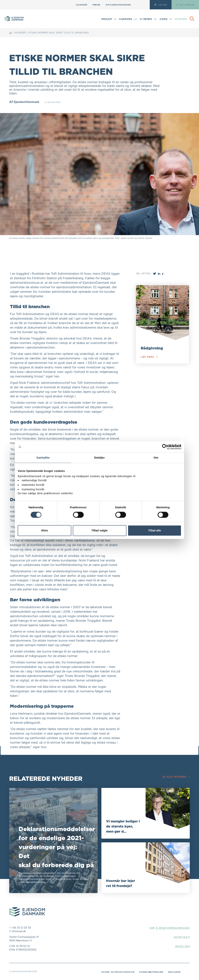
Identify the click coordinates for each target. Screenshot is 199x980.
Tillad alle (154, 530)
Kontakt (182, 937)
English (183, 947)
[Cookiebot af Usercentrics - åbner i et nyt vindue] (165, 447)
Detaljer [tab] (99, 458)
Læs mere (150, 357)
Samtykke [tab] (43, 458)
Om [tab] (156, 458)
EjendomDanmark (27, 102)
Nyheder (181, 19)
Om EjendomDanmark (118, 5)
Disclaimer (174, 972)
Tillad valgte (99, 530)
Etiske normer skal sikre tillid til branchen (59, 33)
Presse (96, 5)
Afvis (44, 530)
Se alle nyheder (175, 777)
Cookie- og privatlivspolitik (118, 972)
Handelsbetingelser (151, 972)
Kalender (81, 5)
